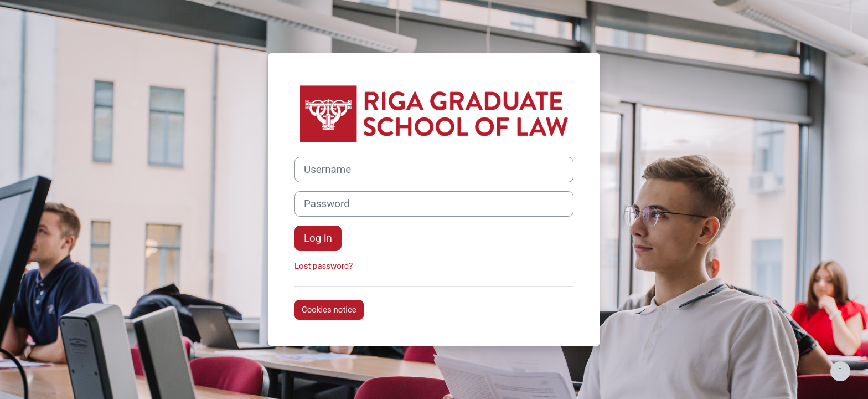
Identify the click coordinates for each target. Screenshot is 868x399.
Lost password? (324, 266)
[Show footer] (840, 371)
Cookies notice (329, 310)
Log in (318, 238)
